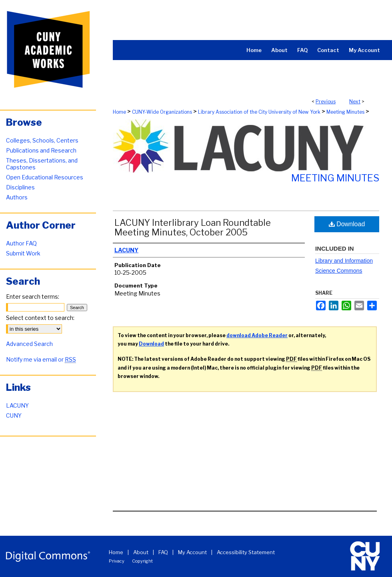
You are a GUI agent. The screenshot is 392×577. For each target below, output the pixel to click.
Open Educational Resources (45, 177)
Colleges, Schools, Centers (42, 140)
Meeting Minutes (345, 112)
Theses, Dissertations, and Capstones (42, 164)
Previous (326, 102)
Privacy (117, 561)
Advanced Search (29, 344)
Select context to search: (40, 318)
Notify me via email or (41, 359)
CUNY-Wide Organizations (162, 112)
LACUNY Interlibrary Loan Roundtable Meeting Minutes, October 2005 (193, 227)
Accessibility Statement (246, 552)
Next (355, 102)
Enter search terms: (33, 297)
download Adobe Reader (257, 335)
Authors (17, 197)
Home (119, 112)
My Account (192, 552)
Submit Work (23, 253)
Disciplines (20, 187)
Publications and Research (41, 150)
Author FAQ (21, 243)
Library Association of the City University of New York (259, 112)
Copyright (142, 561)
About (141, 552)
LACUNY (17, 405)
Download (347, 224)
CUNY (14, 415)
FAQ (163, 552)
